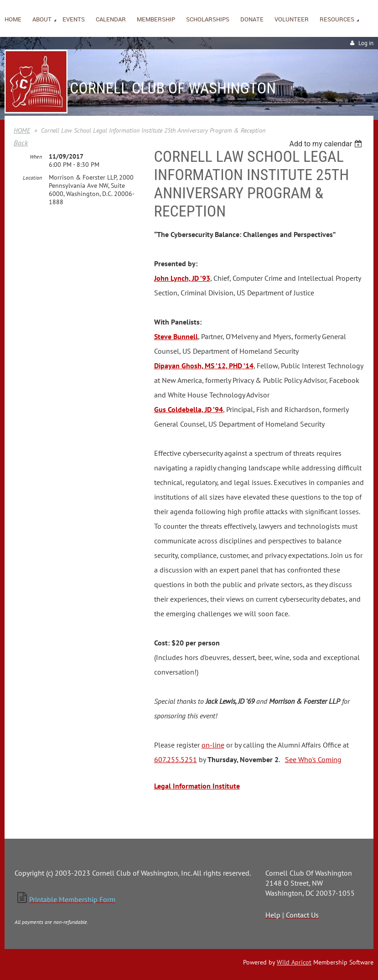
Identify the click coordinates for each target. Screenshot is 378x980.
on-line (213, 745)
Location (32, 178)
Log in (366, 43)
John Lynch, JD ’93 (182, 278)
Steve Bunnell (176, 336)
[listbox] (327, 144)
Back (21, 143)
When (36, 157)
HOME (22, 130)
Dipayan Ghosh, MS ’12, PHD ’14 (204, 366)
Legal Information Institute (197, 786)
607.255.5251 (176, 759)
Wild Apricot (294, 962)
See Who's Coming (313, 759)
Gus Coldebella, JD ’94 (189, 409)
